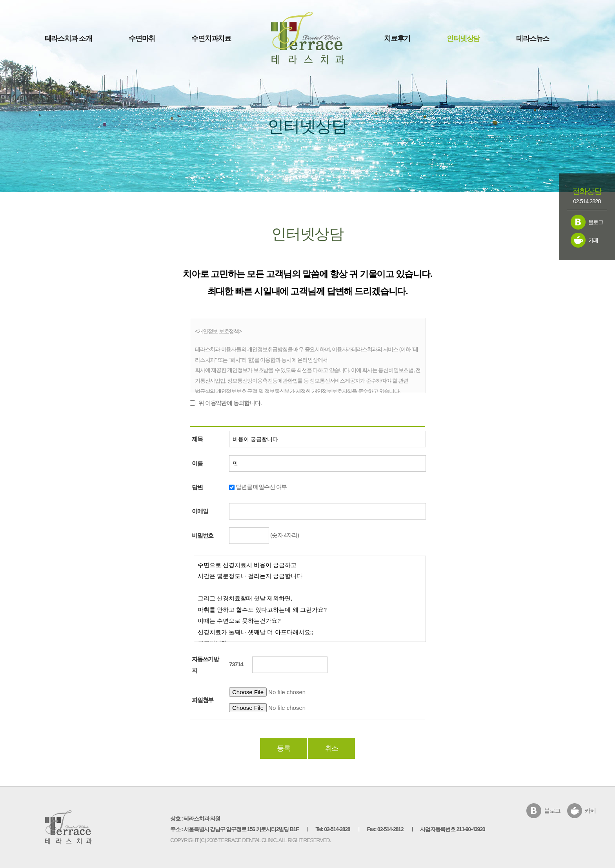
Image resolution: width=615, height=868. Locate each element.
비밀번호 (203, 535)
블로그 (596, 222)
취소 (332, 748)
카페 (593, 240)
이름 (197, 463)
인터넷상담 (463, 38)
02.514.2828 (587, 201)
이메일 (200, 511)
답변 (197, 487)
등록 (284, 748)
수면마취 (142, 38)
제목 (197, 439)
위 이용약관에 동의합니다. (230, 402)
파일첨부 (203, 700)
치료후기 (397, 38)
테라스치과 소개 (68, 38)
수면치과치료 (211, 38)
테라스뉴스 (533, 38)
